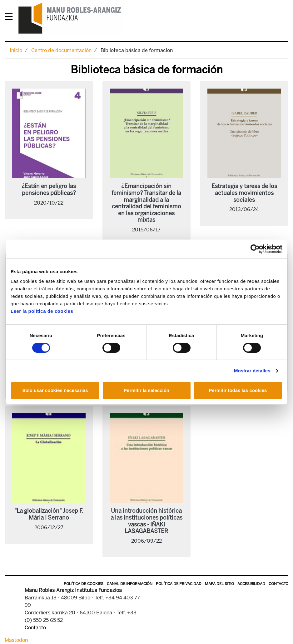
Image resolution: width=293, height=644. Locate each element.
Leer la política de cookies (42, 311)
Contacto (278, 584)
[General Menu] (10, 18)
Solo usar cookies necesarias (55, 390)
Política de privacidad (179, 584)
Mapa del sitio (219, 584)
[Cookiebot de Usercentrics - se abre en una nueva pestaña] (255, 249)
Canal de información (130, 584)
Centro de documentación (61, 50)
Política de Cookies (84, 584)
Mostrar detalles (252, 371)
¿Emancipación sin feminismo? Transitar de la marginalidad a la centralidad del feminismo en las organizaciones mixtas (146, 203)
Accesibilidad (251, 584)
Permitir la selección (146, 390)
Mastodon (16, 640)
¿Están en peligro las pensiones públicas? (49, 190)
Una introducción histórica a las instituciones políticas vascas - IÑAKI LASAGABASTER (146, 521)
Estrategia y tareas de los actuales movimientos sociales (244, 193)
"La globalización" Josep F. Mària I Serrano (49, 514)
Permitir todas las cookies (238, 390)
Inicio (16, 50)
